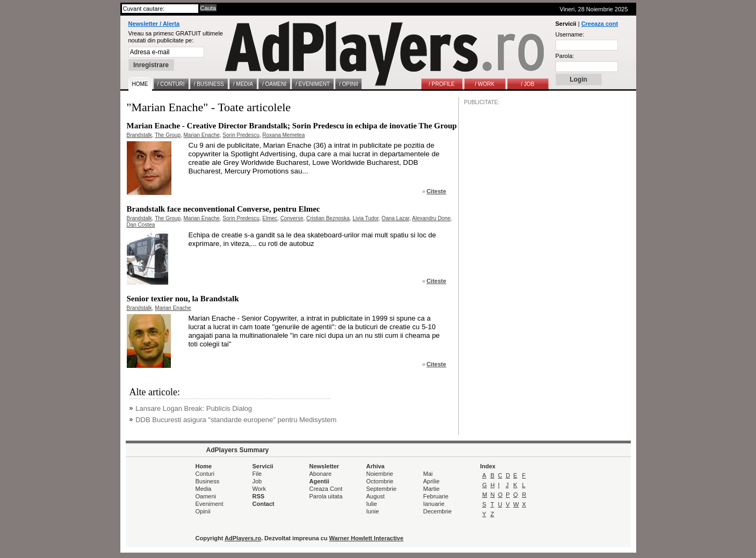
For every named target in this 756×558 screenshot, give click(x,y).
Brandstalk (139, 135)
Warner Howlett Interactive (366, 538)
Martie (432, 489)
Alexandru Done (431, 218)
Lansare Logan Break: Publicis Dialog (194, 408)
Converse (292, 218)
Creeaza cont (600, 24)
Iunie (373, 511)
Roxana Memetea (283, 135)
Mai (428, 474)
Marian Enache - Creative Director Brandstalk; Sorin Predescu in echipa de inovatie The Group (292, 126)
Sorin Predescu (241, 135)
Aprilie (432, 481)
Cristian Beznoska (328, 218)
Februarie (436, 496)
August (376, 496)
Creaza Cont (326, 489)
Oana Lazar (395, 218)
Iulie (372, 504)
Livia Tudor (365, 218)
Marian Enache (202, 135)
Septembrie (381, 489)
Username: (570, 34)
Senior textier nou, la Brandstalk (183, 299)
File (257, 474)
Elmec (270, 218)
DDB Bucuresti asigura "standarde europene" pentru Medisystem (236, 420)
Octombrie (380, 481)
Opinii (203, 511)
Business (208, 481)
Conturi (205, 474)
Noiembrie (380, 474)
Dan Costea (141, 225)
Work (259, 489)
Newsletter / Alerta (154, 24)
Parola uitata (326, 496)
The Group (168, 135)
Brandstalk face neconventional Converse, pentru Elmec (224, 209)
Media (204, 489)
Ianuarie (434, 504)
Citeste (437, 191)
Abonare (321, 474)
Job (257, 481)
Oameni (206, 496)
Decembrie (438, 511)
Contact (264, 504)
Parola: (565, 56)
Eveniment (210, 504)
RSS (259, 496)
